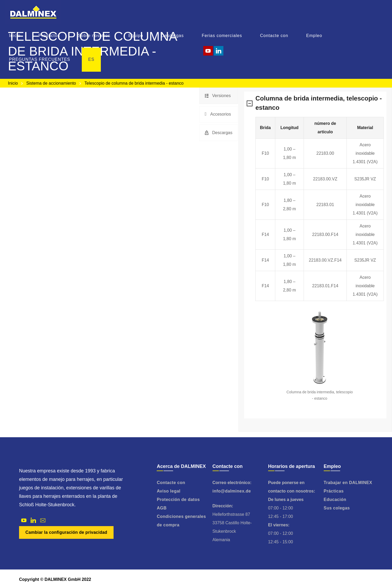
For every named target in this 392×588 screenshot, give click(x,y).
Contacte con (171, 483)
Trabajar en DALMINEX (348, 483)
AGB (162, 508)
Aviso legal (168, 491)
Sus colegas (337, 508)
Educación (335, 500)
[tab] (219, 96)
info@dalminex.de (232, 491)
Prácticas (334, 491)
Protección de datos (178, 500)
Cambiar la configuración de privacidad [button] (66, 532)
